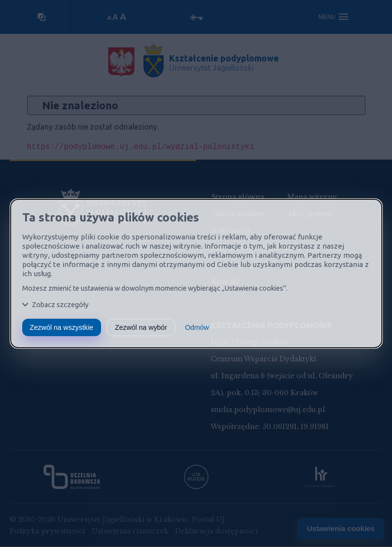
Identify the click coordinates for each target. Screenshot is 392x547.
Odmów (197, 327)
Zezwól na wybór (141, 327)
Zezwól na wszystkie (62, 327)
